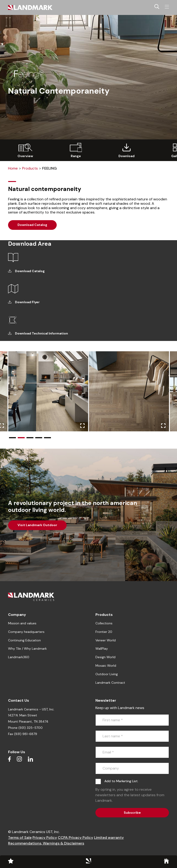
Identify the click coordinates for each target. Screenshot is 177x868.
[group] (25, 150)
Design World (105, 657)
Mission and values (22, 623)
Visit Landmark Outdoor (37, 525)
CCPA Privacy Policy (75, 838)
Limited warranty (109, 838)
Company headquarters (26, 632)
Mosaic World (106, 666)
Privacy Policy (45, 838)
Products (30, 168)
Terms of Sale (20, 838)
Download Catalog (32, 225)
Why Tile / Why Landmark (27, 649)
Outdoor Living (107, 674)
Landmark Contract (110, 683)
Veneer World (106, 640)
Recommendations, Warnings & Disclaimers (46, 843)
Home (13, 168)
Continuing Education (24, 640)
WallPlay (102, 649)
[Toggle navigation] (167, 7)
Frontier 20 (104, 632)
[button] (12, 438)
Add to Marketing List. (121, 781)
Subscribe (132, 813)
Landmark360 (19, 657)
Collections (104, 623)
